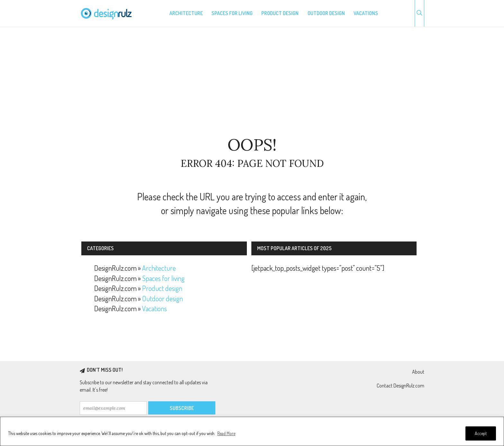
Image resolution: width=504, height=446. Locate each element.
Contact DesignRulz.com (401, 386)
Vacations (366, 13)
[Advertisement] (252, 82)
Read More (226, 433)
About (418, 372)
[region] (252, 431)
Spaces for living (232, 13)
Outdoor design (326, 13)
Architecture (186, 13)
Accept (481, 433)
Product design (280, 13)
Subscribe (182, 408)
